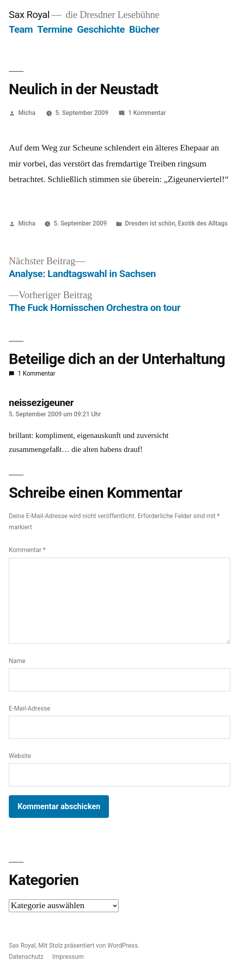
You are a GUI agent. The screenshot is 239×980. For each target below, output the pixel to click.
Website (20, 756)
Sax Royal (29, 15)
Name (17, 661)
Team (21, 29)
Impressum (68, 957)
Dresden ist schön (150, 223)
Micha (27, 113)
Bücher (144, 29)
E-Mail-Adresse (30, 708)
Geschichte (101, 29)
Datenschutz (26, 957)
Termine (55, 29)
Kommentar (27, 550)
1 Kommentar (147, 113)
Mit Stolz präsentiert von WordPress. (89, 945)
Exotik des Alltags (203, 223)
